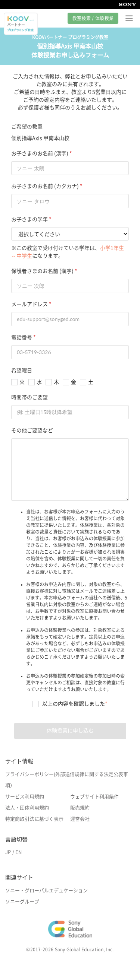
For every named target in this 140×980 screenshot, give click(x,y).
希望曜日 (22, 370)
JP (8, 852)
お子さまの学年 (29, 219)
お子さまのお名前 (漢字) (40, 153)
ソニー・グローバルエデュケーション (46, 890)
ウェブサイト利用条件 (94, 797)
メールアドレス (29, 304)
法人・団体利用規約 (27, 808)
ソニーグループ (22, 902)
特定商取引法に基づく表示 (34, 819)
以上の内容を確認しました (75, 704)
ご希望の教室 (27, 127)
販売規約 (80, 808)
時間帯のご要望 (29, 397)
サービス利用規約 (25, 797)
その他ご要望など (32, 430)
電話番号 (22, 337)
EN (18, 852)
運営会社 (80, 819)
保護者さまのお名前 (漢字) (42, 271)
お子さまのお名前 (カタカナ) (45, 186)
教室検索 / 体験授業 (93, 18)
